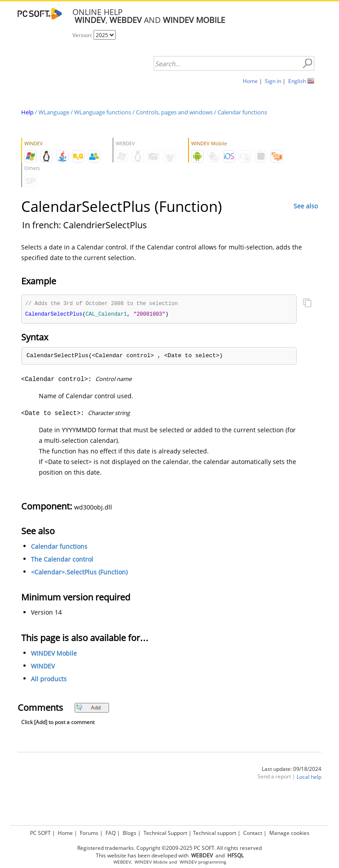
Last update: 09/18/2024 (292, 770)
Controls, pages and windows (174, 112)
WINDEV (43, 667)
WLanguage (54, 112)
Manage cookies (289, 833)
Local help (309, 778)
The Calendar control (62, 560)
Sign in (273, 81)
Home (250, 81)
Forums (89, 833)
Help (27, 112)
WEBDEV (122, 862)
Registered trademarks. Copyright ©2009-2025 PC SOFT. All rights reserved (169, 848)
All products (49, 680)
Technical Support (165, 833)
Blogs (130, 833)
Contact (253, 833)
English (297, 81)
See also (306, 206)
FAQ (111, 833)
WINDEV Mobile (54, 654)
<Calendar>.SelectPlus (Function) (79, 573)
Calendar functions (242, 112)
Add (88, 708)
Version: (83, 35)
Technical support (215, 833)
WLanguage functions (103, 112)
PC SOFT (40, 833)
